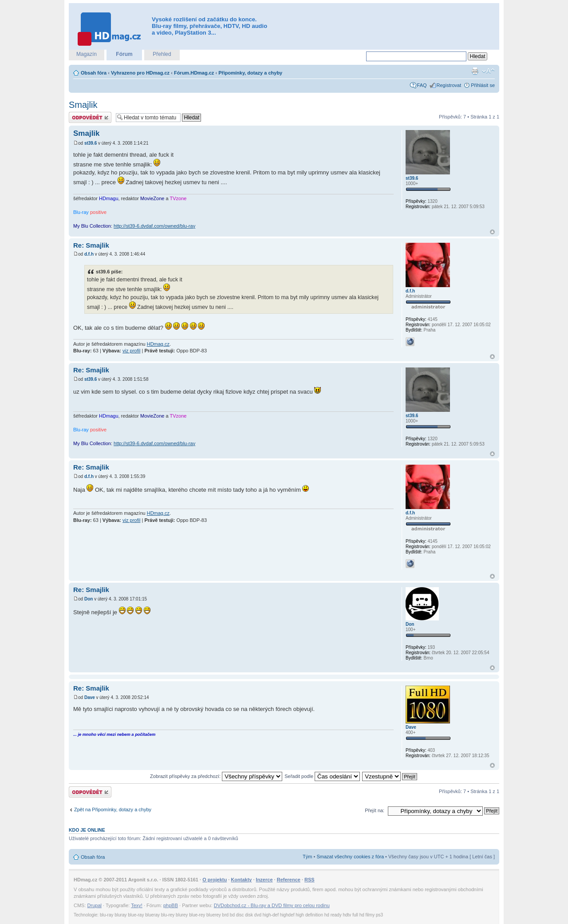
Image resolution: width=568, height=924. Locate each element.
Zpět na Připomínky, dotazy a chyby (113, 809)
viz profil (131, 351)
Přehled (162, 54)
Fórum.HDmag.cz (194, 73)
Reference (289, 880)
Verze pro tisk (475, 71)
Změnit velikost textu (488, 71)
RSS (310, 880)
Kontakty (241, 880)
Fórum (124, 54)
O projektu (215, 880)
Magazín (87, 54)
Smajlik (83, 105)
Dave (90, 697)
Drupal (95, 905)
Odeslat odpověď (90, 117)
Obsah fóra (94, 73)
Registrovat (449, 85)
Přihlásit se (483, 85)
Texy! (137, 905)
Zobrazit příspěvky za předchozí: (216, 776)
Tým (307, 857)
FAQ (422, 85)
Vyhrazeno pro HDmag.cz (140, 73)
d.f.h (89, 254)
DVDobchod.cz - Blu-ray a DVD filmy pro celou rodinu (272, 905)
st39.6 (91, 143)
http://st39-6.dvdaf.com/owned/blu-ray (154, 226)
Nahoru (492, 232)
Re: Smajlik (91, 245)
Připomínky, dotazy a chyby (250, 73)
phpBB (171, 905)
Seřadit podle (322, 776)
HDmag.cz (158, 344)
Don (89, 599)
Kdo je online (87, 830)
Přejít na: (375, 810)
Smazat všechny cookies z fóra (350, 857)
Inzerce (264, 880)
